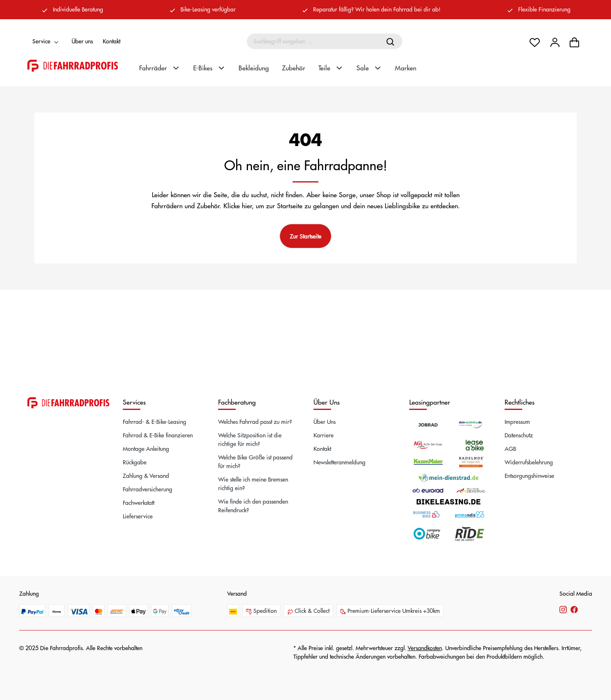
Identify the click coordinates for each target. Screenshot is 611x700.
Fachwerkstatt (139, 502)
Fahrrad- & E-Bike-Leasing (154, 421)
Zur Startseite (305, 236)
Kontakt (112, 41)
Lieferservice (138, 516)
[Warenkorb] (574, 41)
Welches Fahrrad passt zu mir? (255, 421)
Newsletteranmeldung (339, 462)
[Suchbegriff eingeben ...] (314, 41)
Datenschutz (519, 435)
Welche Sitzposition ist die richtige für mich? (250, 439)
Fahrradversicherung (148, 489)
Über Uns (325, 421)
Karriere (324, 435)
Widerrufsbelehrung (529, 462)
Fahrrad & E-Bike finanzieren (158, 435)
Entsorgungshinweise (529, 475)
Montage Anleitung (146, 448)
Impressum (517, 421)
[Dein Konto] (555, 41)
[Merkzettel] (535, 41)
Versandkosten (425, 648)
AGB (510, 448)
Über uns (82, 41)
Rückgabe (135, 462)
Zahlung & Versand (146, 475)
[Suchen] (391, 41)
